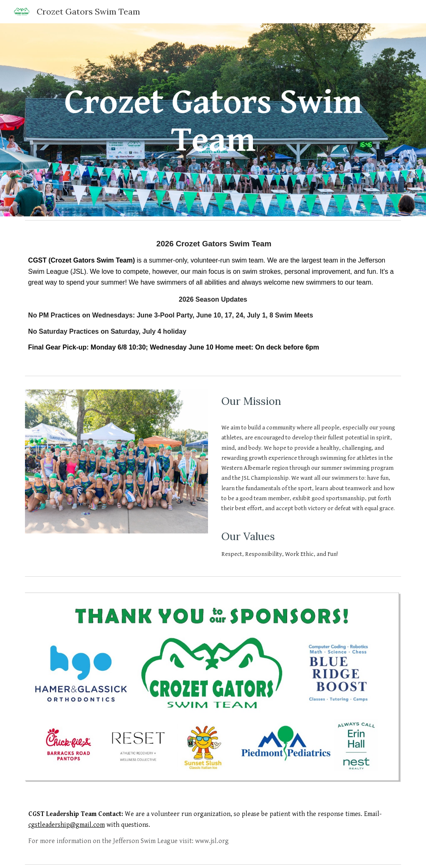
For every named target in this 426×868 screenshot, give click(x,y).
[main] (213, 120)
